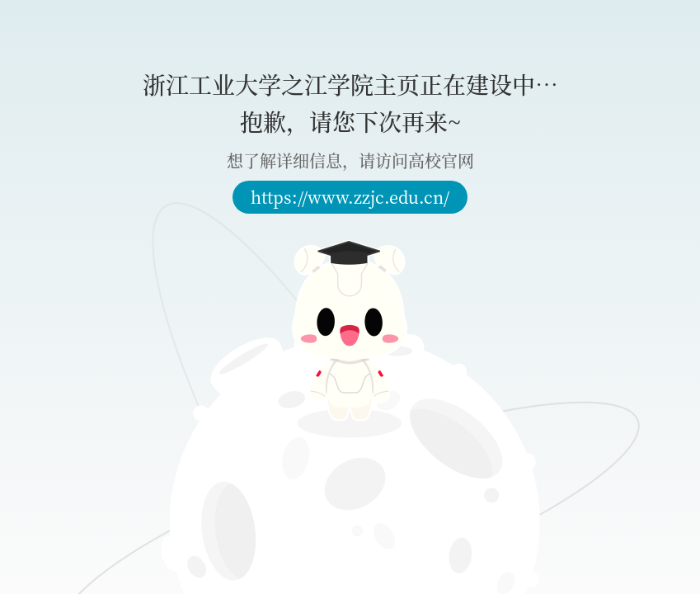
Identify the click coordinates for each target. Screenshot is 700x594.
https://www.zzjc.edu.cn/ (350, 197)
